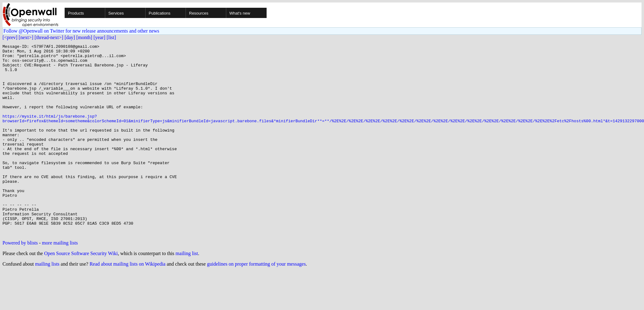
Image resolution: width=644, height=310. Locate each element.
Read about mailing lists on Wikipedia (127, 302)
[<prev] (10, 37)
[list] (111, 37)
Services (116, 13)
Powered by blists (20, 281)
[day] (70, 37)
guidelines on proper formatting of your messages (256, 302)
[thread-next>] (49, 37)
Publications (160, 13)
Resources (199, 13)
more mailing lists (60, 281)
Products (76, 13)
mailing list (187, 292)
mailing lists (47, 302)
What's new (240, 13)
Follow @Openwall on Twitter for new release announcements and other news (81, 31)
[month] (84, 37)
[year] (99, 37)
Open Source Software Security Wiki (81, 292)
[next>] (26, 37)
